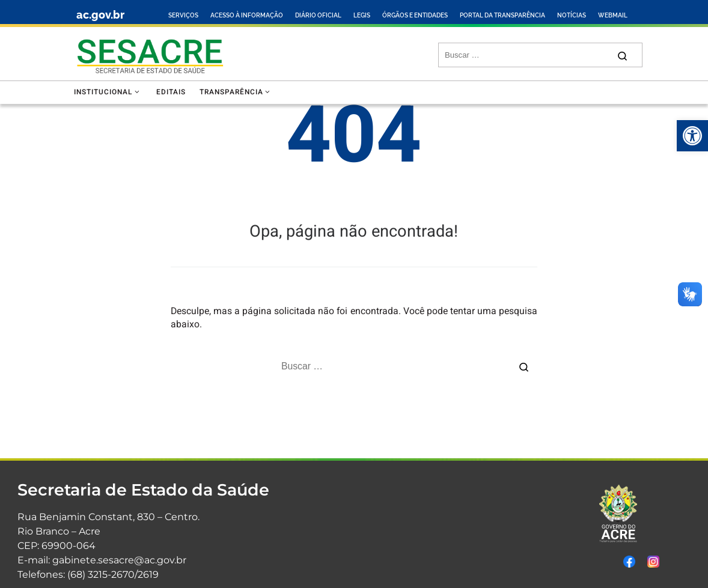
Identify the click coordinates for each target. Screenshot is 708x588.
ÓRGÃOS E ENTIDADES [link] (415, 15)
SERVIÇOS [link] (183, 15)
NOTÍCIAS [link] (572, 15)
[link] (692, 136)
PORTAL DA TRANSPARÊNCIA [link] (502, 15)
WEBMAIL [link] (613, 15)
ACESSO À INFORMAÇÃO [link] (247, 15)
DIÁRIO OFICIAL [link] (318, 15)
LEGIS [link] (362, 15)
